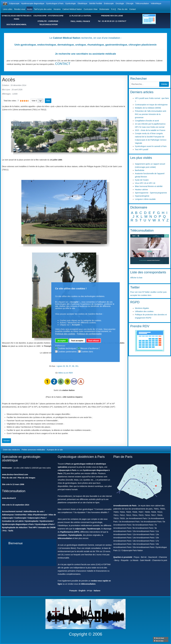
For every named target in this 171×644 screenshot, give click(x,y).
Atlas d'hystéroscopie (37, 515)
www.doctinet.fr (9, 498)
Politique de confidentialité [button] (89, 334)
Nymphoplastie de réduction (15, 527)
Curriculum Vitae (91, 9)
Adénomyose (8, 515)
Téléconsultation (142, 3)
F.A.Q (113, 9)
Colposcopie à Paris (37, 518)
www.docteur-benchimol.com (15, 474)
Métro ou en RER (65, 373)
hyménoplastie (75, 535)
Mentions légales (142, 308)
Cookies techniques (67, 348)
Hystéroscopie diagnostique (33, 3)
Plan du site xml (9, 478)
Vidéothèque (156, 3)
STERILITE (42, 21)
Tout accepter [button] (77, 341)
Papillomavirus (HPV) (70, 532)
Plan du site (123, 9)
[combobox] (145, 84)
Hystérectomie (46, 521)
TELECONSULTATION (48, 24)
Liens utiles (8, 9)
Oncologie (120, 3)
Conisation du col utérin (13, 521)
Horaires (57, 9)
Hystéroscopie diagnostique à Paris (18, 524)
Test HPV (33, 527)
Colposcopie (14, 3)
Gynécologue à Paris (55, 3)
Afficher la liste (136, 278)
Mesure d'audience (89, 348)
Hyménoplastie (32, 521)
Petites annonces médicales (33, 450)
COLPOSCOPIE (40, 16)
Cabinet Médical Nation (72, 9)
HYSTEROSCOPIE (56, 16)
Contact (133, 9)
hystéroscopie (94, 529)
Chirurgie (130, 3)
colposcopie (80, 529)
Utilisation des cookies (144, 311)
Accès (30, 9)
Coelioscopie (20, 518)
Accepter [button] (62, 341)
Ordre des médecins (11, 450)
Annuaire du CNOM (47, 527)
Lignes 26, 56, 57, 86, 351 (68, 366)
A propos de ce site (55, 450)
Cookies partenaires (67, 352)
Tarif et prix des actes (43, 9)
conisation (62, 535)
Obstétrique (82, 3)
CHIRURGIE (53, 21)
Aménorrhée (21, 515)
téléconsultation (65, 538)
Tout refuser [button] (94, 341)
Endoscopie (109, 3)
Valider (164, 84)
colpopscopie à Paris (67, 470)
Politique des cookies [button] (65, 334)
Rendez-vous (20, 9)
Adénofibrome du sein (34, 511)
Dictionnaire (104, 9)
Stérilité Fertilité (96, 3)
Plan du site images (27, 478)
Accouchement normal (12, 511)
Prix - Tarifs (8, 531)
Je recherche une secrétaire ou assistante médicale (85, 54)
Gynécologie (71, 3)
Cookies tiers (87, 352)
